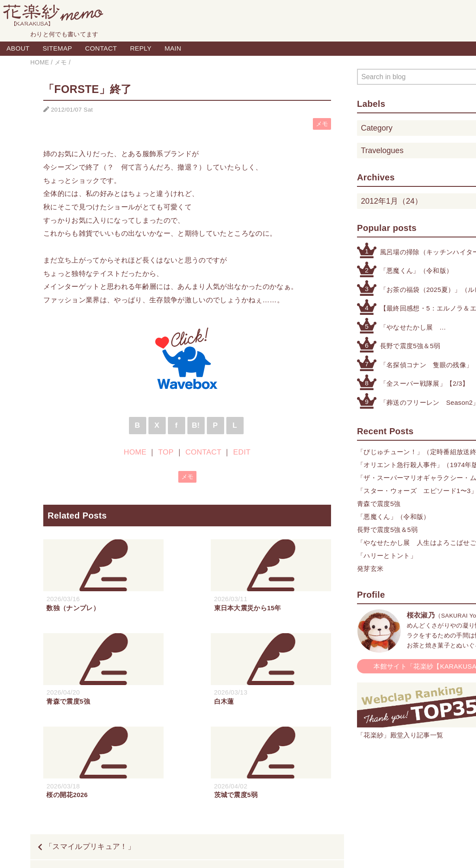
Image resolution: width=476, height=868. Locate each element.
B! (196, 425)
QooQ (279, 852)
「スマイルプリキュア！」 (90, 753)
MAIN (173, 48)
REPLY (141, 48)
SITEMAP (57, 48)
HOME (135, 452)
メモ (322, 124)
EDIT (242, 452)
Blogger (228, 852)
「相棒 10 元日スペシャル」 (276, 779)
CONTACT (101, 48)
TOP (166, 452)
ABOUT (18, 48)
